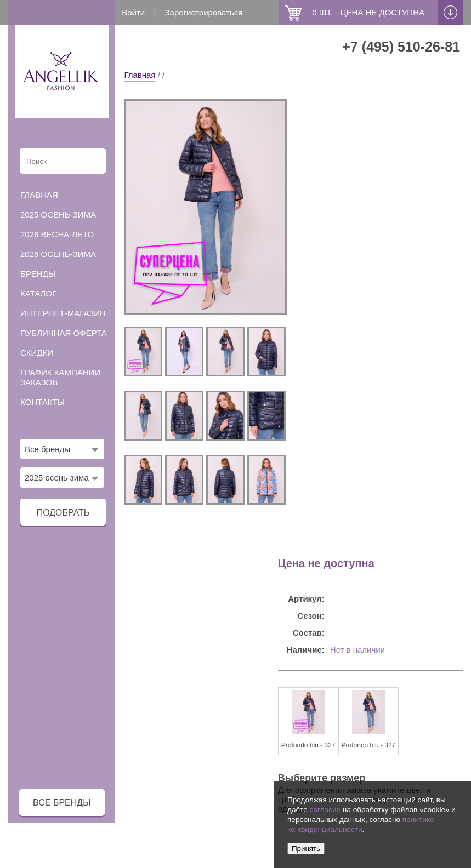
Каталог (38, 293)
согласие (325, 810)
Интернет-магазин (63, 313)
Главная (140, 75)
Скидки (37, 353)
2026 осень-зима (58, 254)
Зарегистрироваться (203, 12)
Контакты (42, 402)
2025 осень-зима (58, 215)
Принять (306, 849)
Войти (133, 12)
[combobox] (62, 449)
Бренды (38, 274)
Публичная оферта (64, 333)
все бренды (62, 803)
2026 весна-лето (57, 234)
